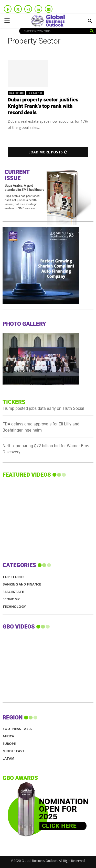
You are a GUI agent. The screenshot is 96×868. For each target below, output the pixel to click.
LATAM (8, 759)
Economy (11, 599)
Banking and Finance (22, 584)
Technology (14, 607)
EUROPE (9, 744)
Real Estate (16, 93)
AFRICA (8, 736)
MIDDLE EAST (14, 751)
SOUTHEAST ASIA (17, 729)
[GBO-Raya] (41, 302)
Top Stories (35, 93)
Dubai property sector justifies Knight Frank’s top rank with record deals (43, 106)
